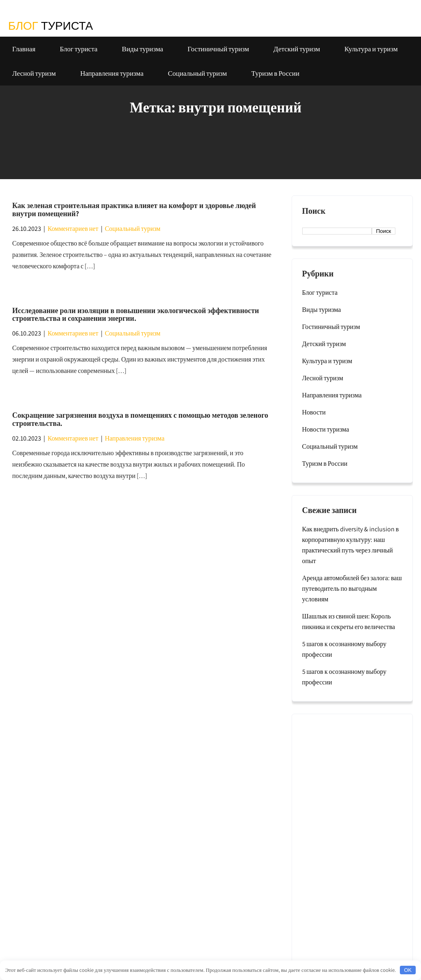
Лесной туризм (34, 73)
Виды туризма (143, 49)
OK (408, 970)
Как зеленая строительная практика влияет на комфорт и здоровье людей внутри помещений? (134, 209)
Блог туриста (79, 49)
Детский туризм (297, 49)
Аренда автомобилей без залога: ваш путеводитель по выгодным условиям (352, 589)
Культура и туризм (371, 49)
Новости (314, 412)
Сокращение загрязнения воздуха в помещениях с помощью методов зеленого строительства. (140, 419)
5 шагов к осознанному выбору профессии (345, 649)
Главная (24, 49)
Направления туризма (112, 73)
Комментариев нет (73, 229)
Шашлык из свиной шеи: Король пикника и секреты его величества (349, 622)
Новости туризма (326, 429)
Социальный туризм (197, 73)
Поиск (314, 211)
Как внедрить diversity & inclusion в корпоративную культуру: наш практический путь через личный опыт (351, 545)
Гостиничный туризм (218, 49)
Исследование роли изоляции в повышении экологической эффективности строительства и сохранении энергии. (136, 315)
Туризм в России (275, 73)
